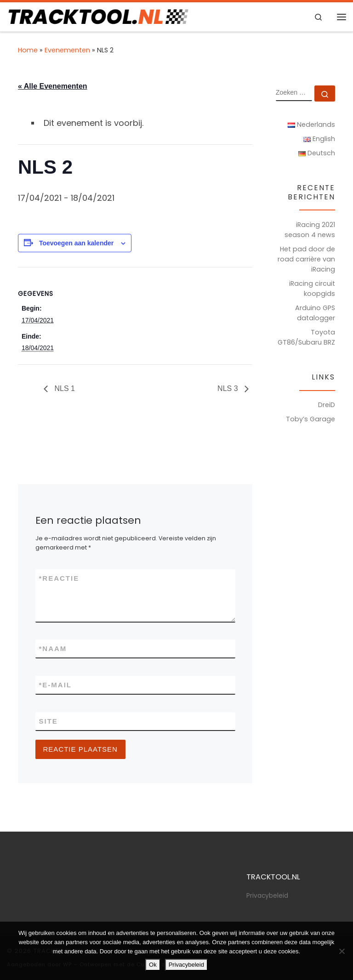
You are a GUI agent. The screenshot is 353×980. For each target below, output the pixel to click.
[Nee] (342, 951)
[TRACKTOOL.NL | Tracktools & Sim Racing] (98, 16)
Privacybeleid (267, 896)
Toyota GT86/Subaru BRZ (306, 337)
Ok (153, 965)
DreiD (327, 405)
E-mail (56, 685)
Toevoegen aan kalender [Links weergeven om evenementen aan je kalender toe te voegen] (76, 243)
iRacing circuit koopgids (312, 289)
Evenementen (67, 50)
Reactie (59, 578)
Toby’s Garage (310, 419)
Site (48, 721)
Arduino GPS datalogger (315, 313)
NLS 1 (64, 388)
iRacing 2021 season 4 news (310, 230)
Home (28, 50)
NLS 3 (229, 388)
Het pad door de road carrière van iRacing (306, 259)
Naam (53, 649)
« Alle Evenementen (53, 86)
